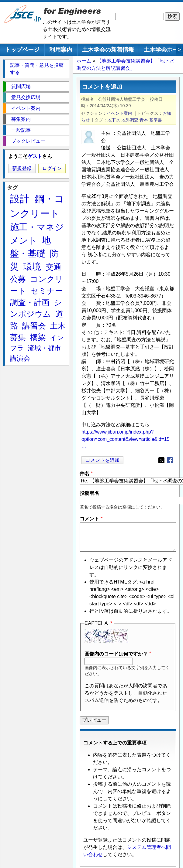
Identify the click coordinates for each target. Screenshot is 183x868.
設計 (20, 199)
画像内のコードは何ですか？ (116, 654)
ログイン (52, 168)
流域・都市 (44, 348)
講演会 (20, 358)
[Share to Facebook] (170, 460)
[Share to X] (161, 460)
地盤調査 (130, 120)
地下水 (114, 120)
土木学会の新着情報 (108, 50)
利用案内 (61, 50)
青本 (144, 120)
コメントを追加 (102, 460)
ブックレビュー (28, 141)
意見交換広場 (26, 97)
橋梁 (38, 337)
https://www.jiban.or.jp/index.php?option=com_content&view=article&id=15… (126, 439)
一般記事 (21, 130)
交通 (54, 267)
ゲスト (35, 156)
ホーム (84, 61)
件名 (85, 473)
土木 (58, 326)
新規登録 (22, 168)
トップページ (22, 50)
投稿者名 (89, 493)
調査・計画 (30, 302)
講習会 (34, 326)
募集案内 (21, 119)
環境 (32, 267)
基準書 (156, 120)
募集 (18, 337)
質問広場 (21, 86)
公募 (18, 279)
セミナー (47, 291)
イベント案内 (119, 113)
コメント (89, 519)
